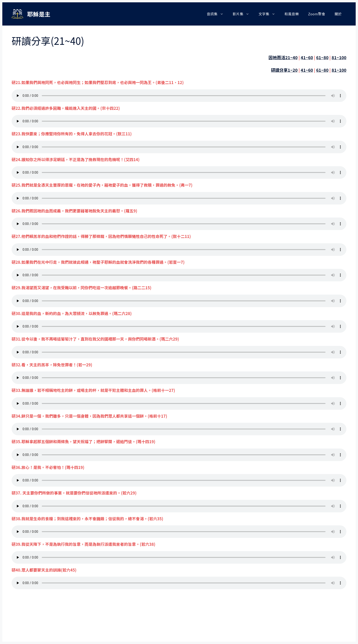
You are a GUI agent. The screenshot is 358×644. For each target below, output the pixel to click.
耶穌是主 (39, 14)
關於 (338, 14)
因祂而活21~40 (283, 57)
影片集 (243, 14)
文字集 (269, 14)
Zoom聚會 (317, 14)
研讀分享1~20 (284, 70)
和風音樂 (292, 14)
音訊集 (217, 14)
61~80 (322, 57)
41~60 (307, 57)
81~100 (339, 57)
